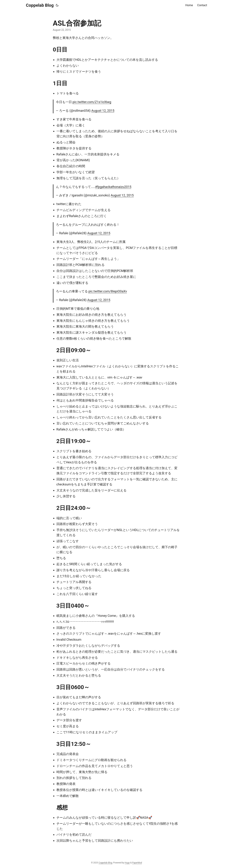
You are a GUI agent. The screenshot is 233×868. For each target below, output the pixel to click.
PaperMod (137, 863)
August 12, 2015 (103, 111)
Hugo (127, 863)
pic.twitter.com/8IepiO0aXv (108, 291)
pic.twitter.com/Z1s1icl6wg (92, 102)
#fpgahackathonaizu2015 (113, 187)
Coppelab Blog (40, 5)
